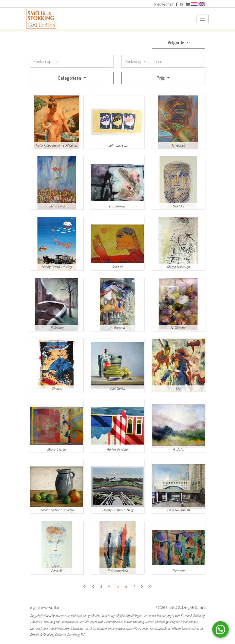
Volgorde (177, 42)
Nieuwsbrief (163, 4)
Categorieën (70, 78)
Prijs (161, 78)
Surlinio (200, 607)
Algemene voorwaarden (45, 607)
